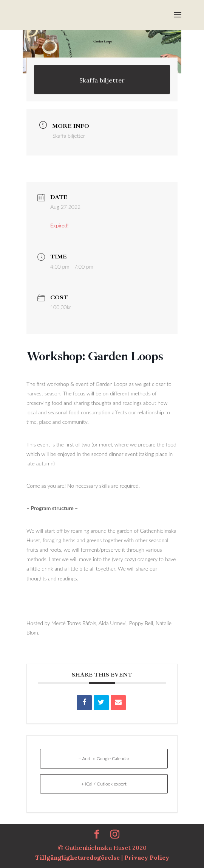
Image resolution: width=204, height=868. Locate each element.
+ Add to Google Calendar (104, 758)
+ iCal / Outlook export (104, 784)
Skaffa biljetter (102, 80)
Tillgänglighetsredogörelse (78, 857)
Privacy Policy (147, 857)
